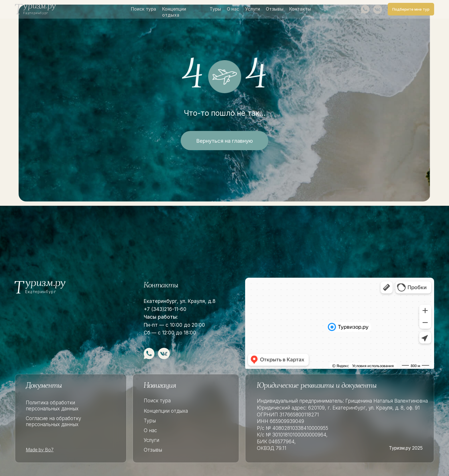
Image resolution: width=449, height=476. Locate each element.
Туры (215, 9)
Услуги (253, 9)
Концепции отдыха (174, 12)
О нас (233, 9)
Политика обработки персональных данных (52, 406)
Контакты (300, 9)
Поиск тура (143, 9)
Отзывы (275, 9)
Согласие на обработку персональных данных (53, 421)
